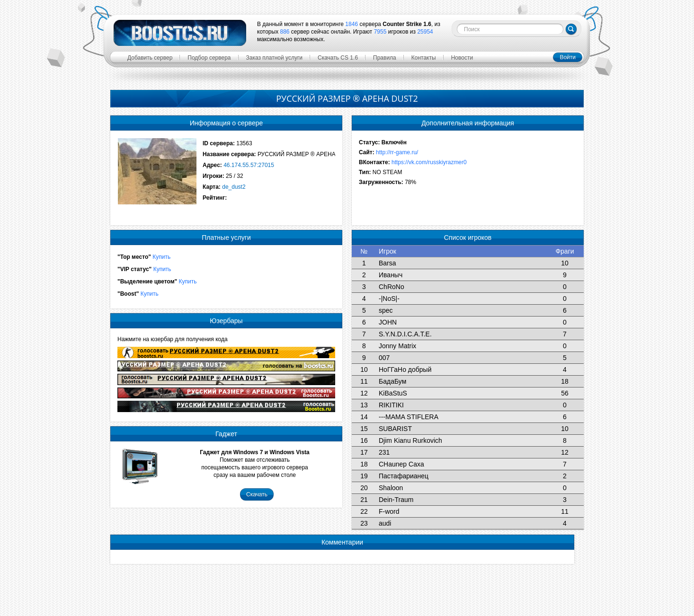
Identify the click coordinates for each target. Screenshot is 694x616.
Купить (161, 257)
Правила (385, 58)
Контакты (424, 58)
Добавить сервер (150, 58)
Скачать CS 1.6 (338, 58)
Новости (462, 58)
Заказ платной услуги (275, 58)
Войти (568, 57)
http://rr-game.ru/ (397, 152)
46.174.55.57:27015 (249, 165)
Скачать (257, 494)
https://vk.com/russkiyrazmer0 (429, 162)
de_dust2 (234, 187)
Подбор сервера (209, 58)
